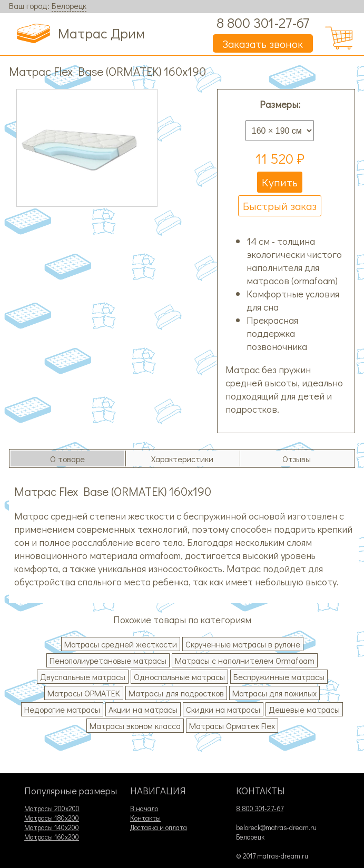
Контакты (145, 818)
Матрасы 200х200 (52, 809)
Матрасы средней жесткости (121, 644)
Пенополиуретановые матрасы (108, 660)
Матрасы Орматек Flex (232, 726)
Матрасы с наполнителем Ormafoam (245, 660)
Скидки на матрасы (223, 709)
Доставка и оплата (159, 827)
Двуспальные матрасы (83, 677)
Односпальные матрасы (179, 677)
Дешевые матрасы (304, 709)
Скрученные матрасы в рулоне (243, 644)
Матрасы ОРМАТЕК (84, 693)
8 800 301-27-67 (263, 22)
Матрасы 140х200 (52, 827)
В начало (144, 809)
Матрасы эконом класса (135, 726)
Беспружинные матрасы (279, 677)
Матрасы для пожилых (274, 693)
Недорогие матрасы (62, 709)
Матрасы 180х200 (52, 818)
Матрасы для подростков (176, 693)
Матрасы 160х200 (52, 837)
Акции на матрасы (143, 709)
